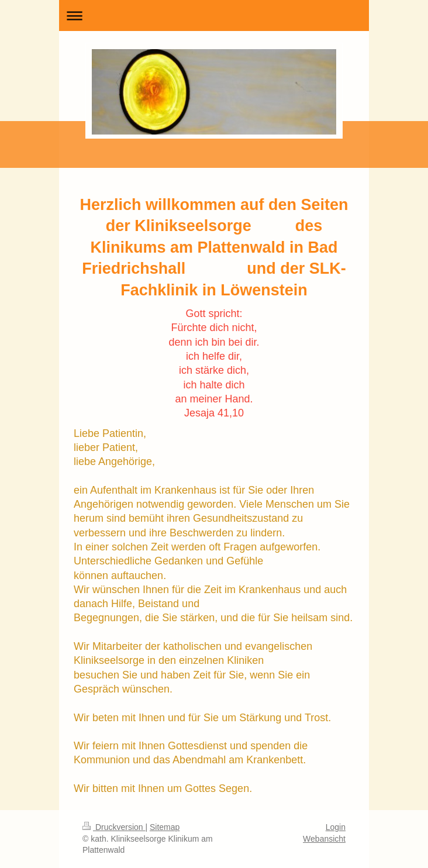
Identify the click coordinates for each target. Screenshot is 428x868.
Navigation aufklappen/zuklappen (214, 15)
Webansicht (324, 839)
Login (336, 827)
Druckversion (114, 827)
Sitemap (165, 827)
